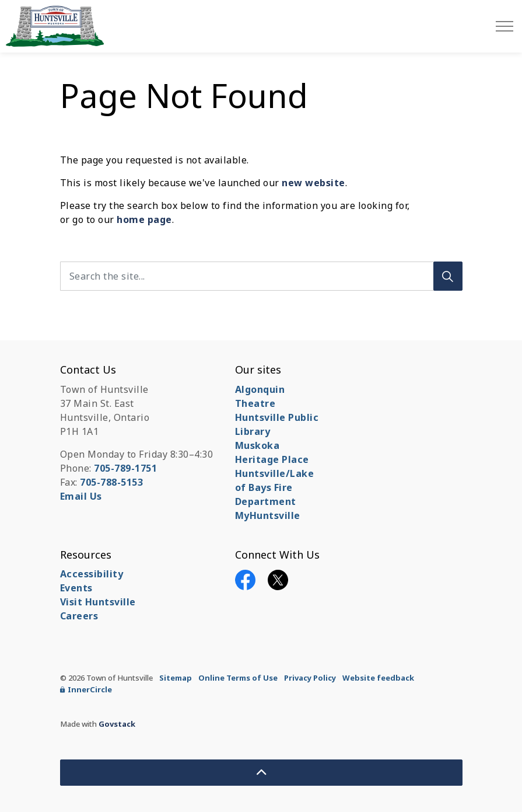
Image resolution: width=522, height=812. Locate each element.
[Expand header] (505, 26)
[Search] (448, 276)
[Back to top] (261, 773)
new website (313, 183)
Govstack (117, 724)
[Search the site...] (261, 276)
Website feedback (378, 678)
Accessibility (92, 574)
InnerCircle (86, 689)
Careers (79, 616)
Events (76, 588)
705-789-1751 (125, 468)
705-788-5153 (111, 482)
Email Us (81, 496)
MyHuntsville (268, 515)
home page (144, 219)
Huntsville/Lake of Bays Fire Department (275, 487)
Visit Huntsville (98, 602)
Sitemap (176, 678)
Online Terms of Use (238, 678)
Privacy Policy (310, 678)
